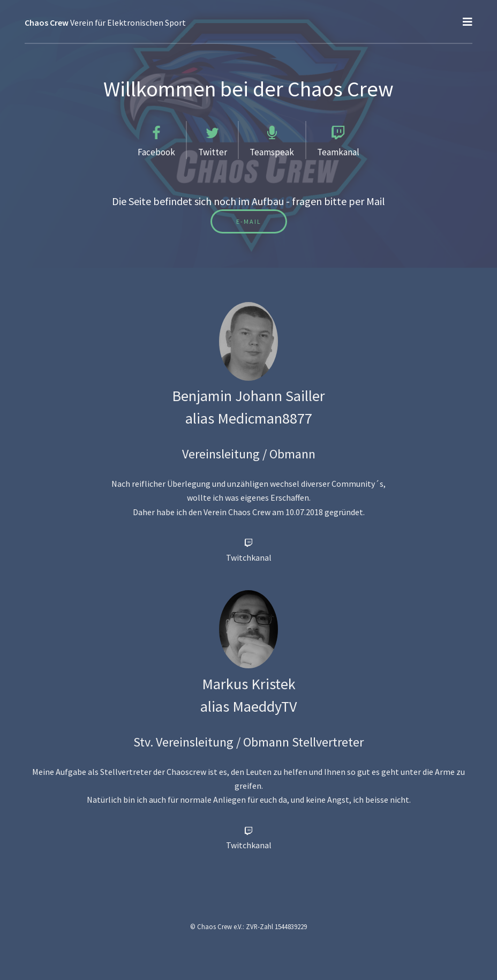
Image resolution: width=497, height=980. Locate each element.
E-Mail (249, 221)
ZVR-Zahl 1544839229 (276, 926)
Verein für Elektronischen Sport (105, 22)
